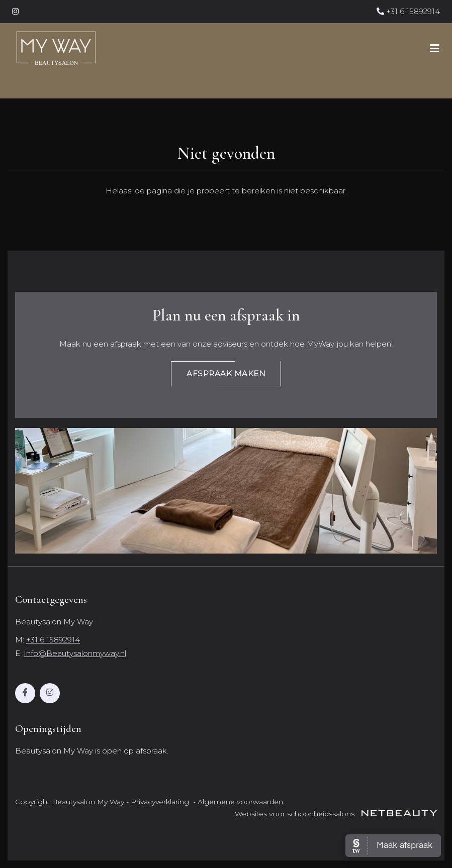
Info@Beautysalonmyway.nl (75, 653)
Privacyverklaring (160, 802)
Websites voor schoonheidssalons (336, 814)
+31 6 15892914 (408, 11)
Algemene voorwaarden (240, 802)
